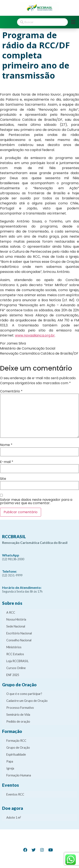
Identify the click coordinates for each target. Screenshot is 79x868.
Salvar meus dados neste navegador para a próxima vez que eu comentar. (36, 501)
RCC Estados (15, 654)
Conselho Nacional (19, 640)
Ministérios (14, 647)
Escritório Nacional (19, 633)
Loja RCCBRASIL (17, 661)
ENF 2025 (13, 675)
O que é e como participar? (24, 694)
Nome (6, 445)
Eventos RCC (15, 794)
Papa (10, 761)
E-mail (7, 462)
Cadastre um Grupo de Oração (27, 701)
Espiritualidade (16, 754)
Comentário (11, 391)
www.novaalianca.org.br (35, 335)
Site (3, 479)
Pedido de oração (18, 721)
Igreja (10, 768)
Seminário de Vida (18, 715)
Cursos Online (16, 668)
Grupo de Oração (18, 748)
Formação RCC (16, 741)
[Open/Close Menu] (73, 22)
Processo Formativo (20, 708)
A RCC (11, 612)
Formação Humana (19, 775)
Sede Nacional (16, 626)
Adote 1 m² (14, 817)
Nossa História (16, 619)
